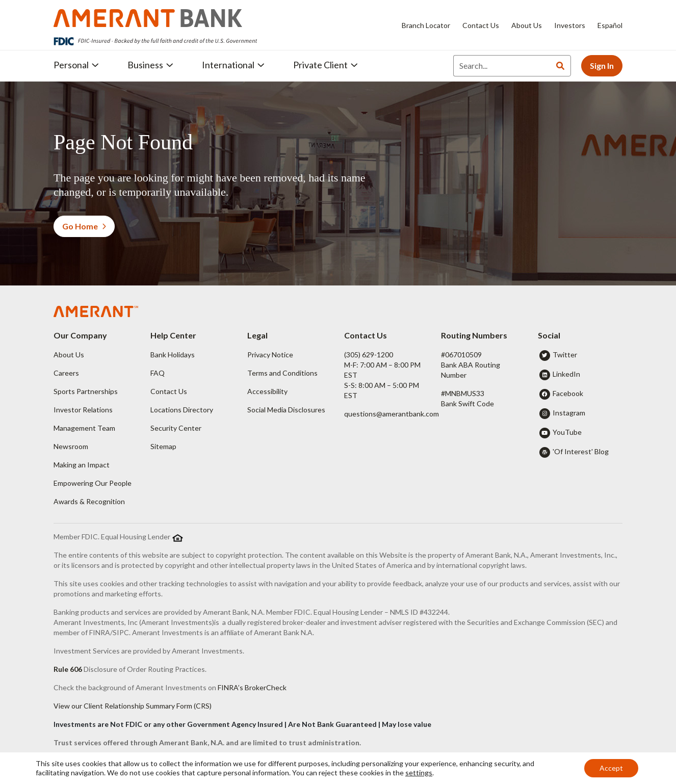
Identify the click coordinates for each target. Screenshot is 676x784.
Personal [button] (76, 65)
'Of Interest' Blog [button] (581, 451)
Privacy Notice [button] (270, 355)
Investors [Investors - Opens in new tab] (570, 25)
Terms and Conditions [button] (282, 373)
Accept (611, 768)
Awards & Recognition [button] (89, 501)
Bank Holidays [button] (173, 355)
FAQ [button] (158, 373)
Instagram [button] (569, 413)
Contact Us (481, 25)
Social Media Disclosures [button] (286, 410)
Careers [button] (66, 373)
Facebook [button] (568, 393)
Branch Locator (426, 25)
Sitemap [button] (163, 446)
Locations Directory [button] (182, 410)
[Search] (502, 66)
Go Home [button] (84, 226)
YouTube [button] (567, 432)
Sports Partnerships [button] (86, 391)
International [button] (233, 65)
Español (610, 25)
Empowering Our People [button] (93, 483)
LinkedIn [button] (566, 374)
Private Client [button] (326, 65)
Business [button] (150, 65)
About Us (527, 25)
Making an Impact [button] (82, 465)
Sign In (602, 66)
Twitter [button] (565, 355)
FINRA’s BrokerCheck (252, 687)
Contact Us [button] (169, 391)
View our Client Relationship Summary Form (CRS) (133, 706)
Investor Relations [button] (83, 410)
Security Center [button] (176, 428)
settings (419, 773)
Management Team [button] (84, 428)
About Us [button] (69, 355)
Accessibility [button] (267, 391)
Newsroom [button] (71, 446)
